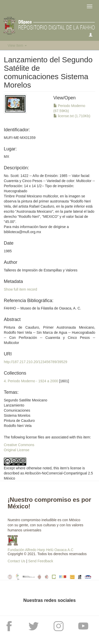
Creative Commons (19, 445)
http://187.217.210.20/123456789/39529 (36, 362)
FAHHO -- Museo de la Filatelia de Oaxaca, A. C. (42, 308)
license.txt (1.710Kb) (72, 116)
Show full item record (20, 289)
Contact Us (16, 561)
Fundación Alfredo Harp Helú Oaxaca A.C (40, 550)
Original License (17, 450)
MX (6, 157)
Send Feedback (41, 561)
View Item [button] (17, 45)
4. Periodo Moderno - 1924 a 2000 (31, 381)
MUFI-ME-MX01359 (20, 138)
